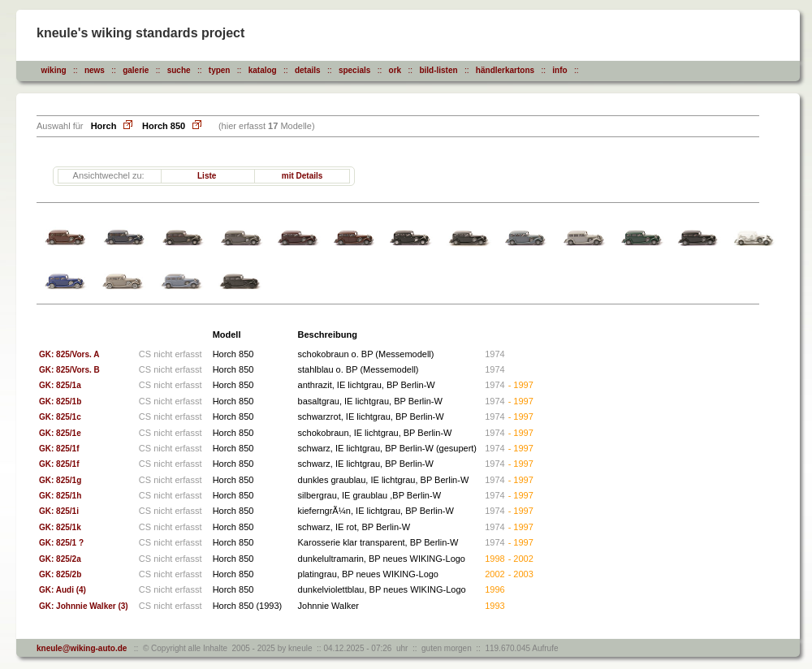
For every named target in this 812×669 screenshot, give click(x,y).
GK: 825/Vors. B (69, 370)
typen (220, 70)
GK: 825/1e (60, 433)
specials (354, 70)
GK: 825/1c (60, 417)
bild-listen (438, 70)
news (95, 70)
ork (395, 70)
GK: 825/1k (60, 527)
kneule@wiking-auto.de (82, 648)
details (308, 70)
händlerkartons (505, 70)
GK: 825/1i (59, 511)
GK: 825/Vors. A (69, 354)
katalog (263, 70)
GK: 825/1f (59, 449)
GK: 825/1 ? (61, 543)
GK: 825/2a (60, 559)
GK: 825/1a (60, 385)
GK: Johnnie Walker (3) (84, 606)
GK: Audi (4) (63, 590)
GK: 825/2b (60, 574)
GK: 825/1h (60, 496)
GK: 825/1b (60, 401)
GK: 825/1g (60, 480)
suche (179, 70)
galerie (136, 70)
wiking (54, 70)
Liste (207, 176)
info (559, 70)
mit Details (302, 176)
